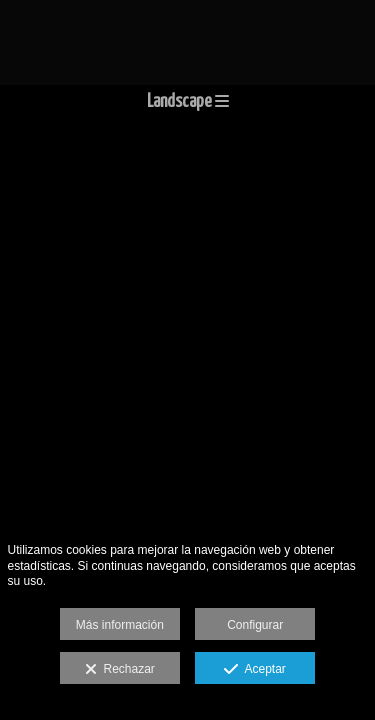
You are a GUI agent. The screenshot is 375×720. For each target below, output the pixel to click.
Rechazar (120, 670)
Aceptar (254, 670)
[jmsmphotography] (187, 42)
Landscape (188, 102)
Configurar (255, 625)
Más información (120, 625)
